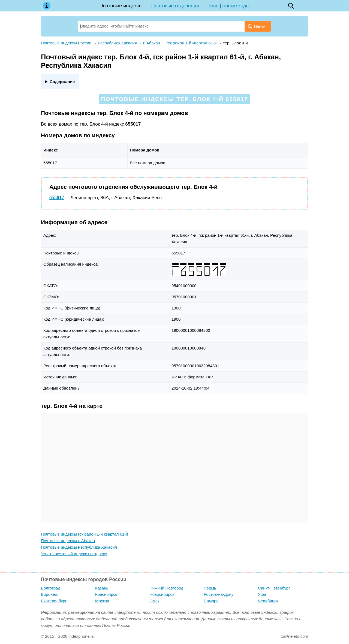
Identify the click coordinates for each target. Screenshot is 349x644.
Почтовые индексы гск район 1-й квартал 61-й (85, 534)
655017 (57, 198)
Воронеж (49, 594)
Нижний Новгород (166, 588)
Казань (102, 588)
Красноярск (106, 594)
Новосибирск (162, 594)
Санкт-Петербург (274, 588)
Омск (154, 601)
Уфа (262, 594)
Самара (211, 601)
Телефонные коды (229, 6)
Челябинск (268, 601)
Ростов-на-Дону (219, 594)
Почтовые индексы (121, 6)
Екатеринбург (54, 601)
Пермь (210, 588)
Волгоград (51, 588)
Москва (102, 601)
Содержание (62, 82)
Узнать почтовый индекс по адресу (74, 554)
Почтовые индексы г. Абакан (68, 541)
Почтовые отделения (175, 6)
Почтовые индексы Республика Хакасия (79, 547)
